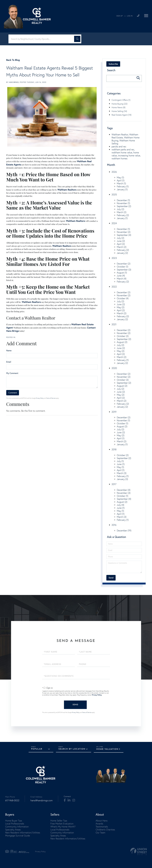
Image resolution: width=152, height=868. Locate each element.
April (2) (121, 244)
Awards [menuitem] (99, 824)
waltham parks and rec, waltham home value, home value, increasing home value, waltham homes (126, 154)
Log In (130, 16)
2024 (114, 223)
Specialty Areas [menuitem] (13, 830)
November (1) (123, 203)
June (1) (121, 464)
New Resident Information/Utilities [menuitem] (23, 833)
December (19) (124, 530)
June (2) (121, 241)
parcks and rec (119, 146)
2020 (114, 368)
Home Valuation (107, 749)
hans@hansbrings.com (41, 800)
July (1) (120, 461)
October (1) (122, 267)
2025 (114, 194)
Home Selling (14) (119, 111)
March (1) (121, 183)
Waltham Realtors (67, 190)
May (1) (120, 177)
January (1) (122, 189)
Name (9, 351)
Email (9, 362)
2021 (114, 324)
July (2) (120, 209)
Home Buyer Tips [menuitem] (14, 821)
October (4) (123, 298)
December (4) (124, 490)
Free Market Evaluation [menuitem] (62, 824)
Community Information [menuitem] (17, 827)
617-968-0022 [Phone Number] (12, 800)
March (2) (122, 212)
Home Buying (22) (119, 104)
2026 (114, 172)
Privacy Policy (40, 398)
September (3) (124, 270)
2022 (114, 287)
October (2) (123, 336)
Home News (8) (118, 107)
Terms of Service (51, 398)
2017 (114, 484)
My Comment (12, 373)
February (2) (123, 215)
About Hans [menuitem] (101, 821)
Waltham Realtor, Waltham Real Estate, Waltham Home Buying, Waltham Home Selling (125, 139)
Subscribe (113, 64)
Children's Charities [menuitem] (105, 830)
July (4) (120, 505)
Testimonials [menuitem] (102, 827)
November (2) (124, 232)
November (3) (124, 493)
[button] (77, 39)
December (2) (124, 264)
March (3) (122, 473)
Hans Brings (14, 82)
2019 (114, 412)
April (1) (121, 180)
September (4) (124, 235)
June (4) (121, 276)
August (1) (122, 273)
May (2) (121, 307)
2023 (114, 258)
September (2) (124, 206)
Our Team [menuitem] (100, 833)
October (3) (123, 380)
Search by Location (72, 749)
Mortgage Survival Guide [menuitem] (18, 836)
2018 (114, 449)
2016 (114, 525)
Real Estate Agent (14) (121, 115)
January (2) (122, 253)
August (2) (122, 342)
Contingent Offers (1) (121, 100)
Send (75, 705)
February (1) (123, 186)
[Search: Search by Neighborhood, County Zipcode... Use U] (42, 39)
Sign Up (119, 16)
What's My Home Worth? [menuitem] (63, 827)
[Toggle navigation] (146, 16)
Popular (37, 749)
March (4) (122, 279)
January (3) (122, 479)
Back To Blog (13, 60)
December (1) (123, 200)
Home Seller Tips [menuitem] (59, 821)
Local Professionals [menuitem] (15, 824)
